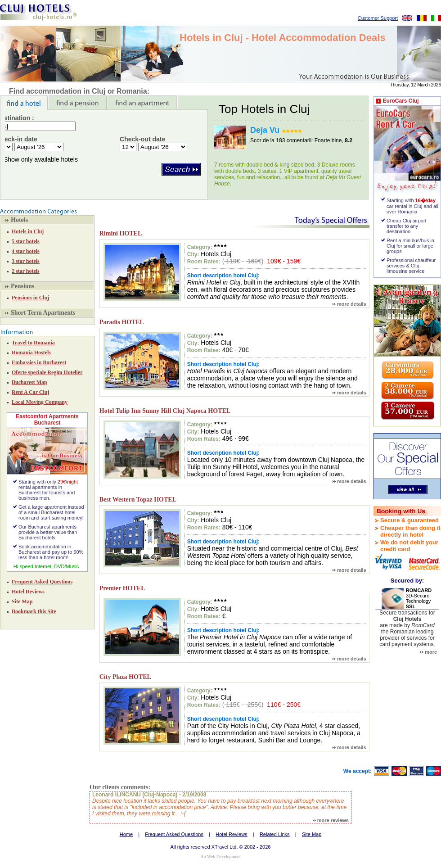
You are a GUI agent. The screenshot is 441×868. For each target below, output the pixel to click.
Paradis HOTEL (122, 322)
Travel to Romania (33, 343)
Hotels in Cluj (28, 231)
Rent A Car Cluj (30, 392)
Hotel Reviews (28, 592)
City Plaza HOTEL (125, 677)
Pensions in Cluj (30, 298)
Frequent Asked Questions (42, 582)
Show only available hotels (41, 159)
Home (126, 834)
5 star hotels (26, 241)
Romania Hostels (31, 353)
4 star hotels (26, 251)
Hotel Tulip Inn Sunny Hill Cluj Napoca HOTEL (165, 411)
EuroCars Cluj (400, 101)
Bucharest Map (29, 382)
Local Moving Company (40, 402)
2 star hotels (26, 271)
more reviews (331, 820)
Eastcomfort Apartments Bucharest (47, 420)
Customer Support (378, 18)
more (429, 652)
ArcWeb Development (220, 857)
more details (349, 304)
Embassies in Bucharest (39, 362)
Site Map (22, 601)
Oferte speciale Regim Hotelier (47, 372)
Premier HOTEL (122, 588)
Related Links (275, 834)
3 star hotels (26, 261)
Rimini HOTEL (121, 233)
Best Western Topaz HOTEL (138, 500)
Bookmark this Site (34, 611)
